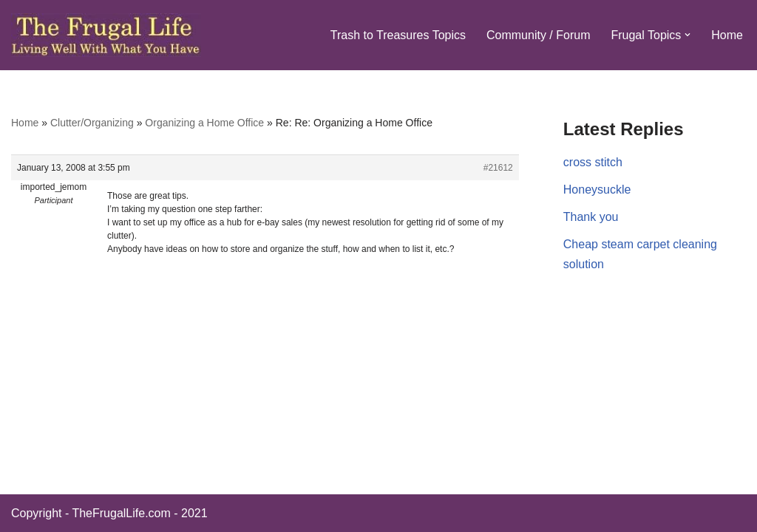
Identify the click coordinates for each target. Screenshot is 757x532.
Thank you (591, 217)
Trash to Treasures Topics (398, 35)
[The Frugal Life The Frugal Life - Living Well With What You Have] (106, 35)
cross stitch (593, 162)
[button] (688, 35)
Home (727, 35)
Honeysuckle (597, 190)
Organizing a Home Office (204, 123)
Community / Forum (538, 35)
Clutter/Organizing (92, 123)
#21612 (498, 168)
